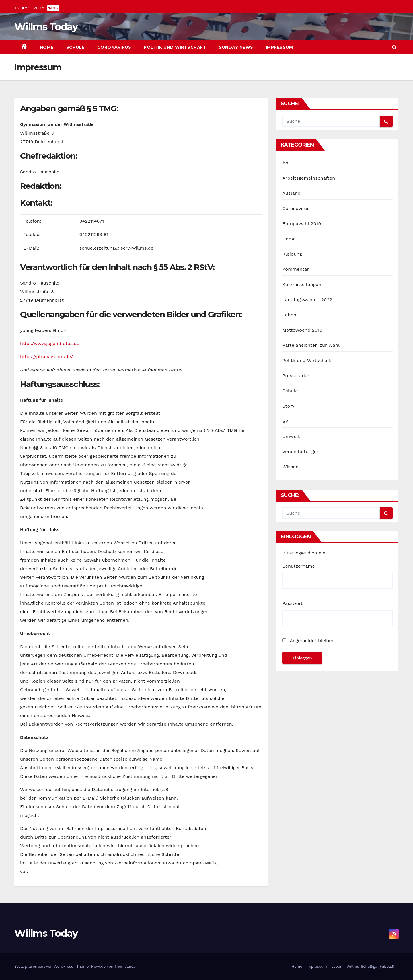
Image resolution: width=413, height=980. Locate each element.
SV (285, 421)
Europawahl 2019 (302, 224)
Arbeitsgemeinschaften (309, 178)
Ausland (291, 193)
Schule (75, 47)
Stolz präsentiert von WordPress (44, 966)
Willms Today (46, 27)
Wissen (290, 467)
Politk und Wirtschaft (306, 360)
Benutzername (299, 566)
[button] (394, 47)
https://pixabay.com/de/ (46, 357)
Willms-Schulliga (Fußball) (370, 966)
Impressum (279, 47)
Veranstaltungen (301, 452)
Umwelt (291, 436)
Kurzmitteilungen (302, 284)
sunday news (236, 47)
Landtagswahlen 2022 (307, 300)
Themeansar (126, 966)
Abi (286, 163)
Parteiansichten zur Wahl (311, 345)
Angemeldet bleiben (308, 641)
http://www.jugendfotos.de (50, 343)
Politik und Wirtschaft (175, 47)
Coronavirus (114, 47)
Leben (289, 315)
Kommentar (296, 269)
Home (47, 47)
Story (288, 406)
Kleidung (292, 254)
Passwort (292, 603)
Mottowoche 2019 (302, 330)
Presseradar (296, 376)
